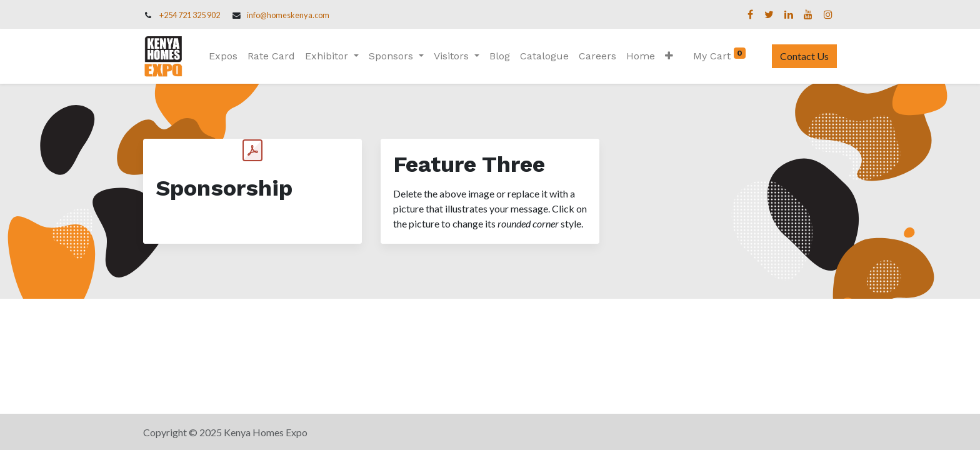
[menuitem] (223, 56)
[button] (669, 56)
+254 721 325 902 (190, 15)
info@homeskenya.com (288, 15)
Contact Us (804, 56)
